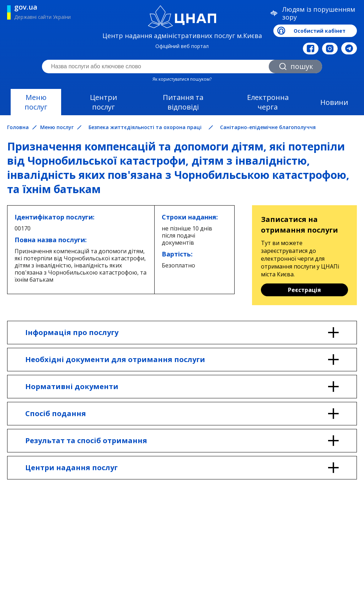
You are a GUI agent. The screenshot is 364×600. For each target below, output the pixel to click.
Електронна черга (268, 102)
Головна (18, 127)
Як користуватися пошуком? (182, 79)
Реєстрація (304, 290)
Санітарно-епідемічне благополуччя (268, 127)
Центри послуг (103, 102)
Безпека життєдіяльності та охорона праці (145, 127)
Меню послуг (36, 102)
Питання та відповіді (183, 102)
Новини (334, 102)
